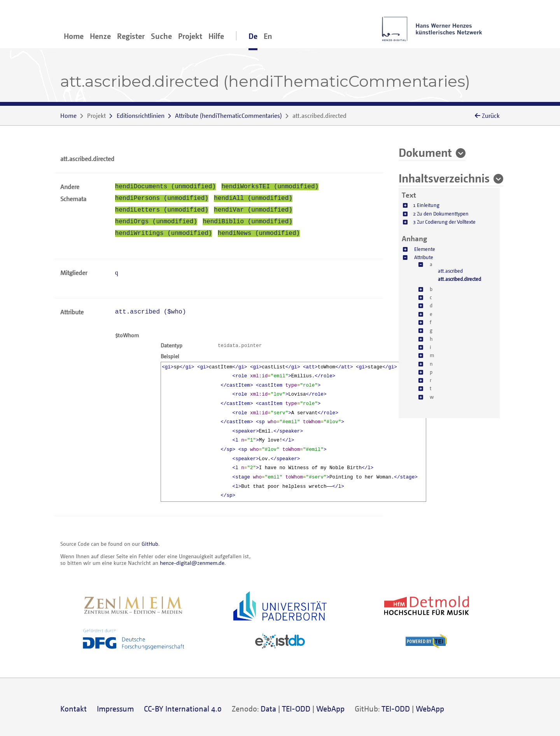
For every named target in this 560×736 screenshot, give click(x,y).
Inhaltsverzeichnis (444, 178)
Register (131, 36)
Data (268, 709)
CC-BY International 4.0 (183, 709)
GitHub (150, 544)
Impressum (115, 709)
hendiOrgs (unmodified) (156, 222)
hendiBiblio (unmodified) (247, 222)
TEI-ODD (296, 709)
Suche (161, 36)
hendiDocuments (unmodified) (165, 187)
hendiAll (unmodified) (253, 198)
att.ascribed (450, 271)
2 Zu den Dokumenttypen (441, 214)
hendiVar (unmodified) (253, 210)
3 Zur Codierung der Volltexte (444, 222)
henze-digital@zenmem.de (192, 563)
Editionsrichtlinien (141, 116)
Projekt (190, 36)
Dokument (425, 152)
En (268, 36)
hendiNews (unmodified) (259, 233)
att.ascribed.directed (459, 279)
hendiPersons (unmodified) (162, 198)
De (253, 36)
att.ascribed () (150, 312)
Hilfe (216, 36)
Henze (100, 36)
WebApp (330, 709)
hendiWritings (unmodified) (164, 233)
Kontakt (73, 709)
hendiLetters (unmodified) (162, 210)
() (228, 116)
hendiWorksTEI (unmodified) (270, 187)
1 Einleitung (426, 205)
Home (74, 36)
